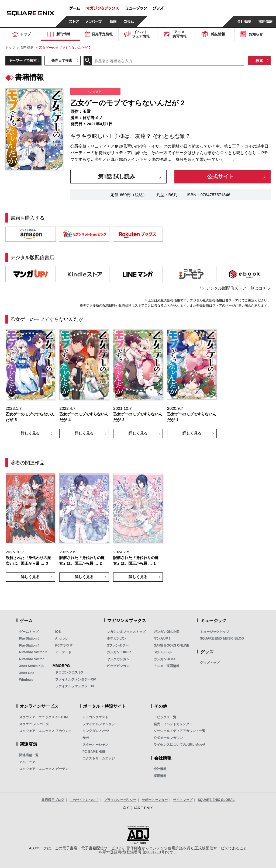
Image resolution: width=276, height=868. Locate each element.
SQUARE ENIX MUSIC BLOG (222, 638)
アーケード (63, 652)
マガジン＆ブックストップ (126, 632)
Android (61, 638)
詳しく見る (30, 433)
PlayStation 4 (29, 645)
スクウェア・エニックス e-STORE (44, 717)
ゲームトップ (29, 632)
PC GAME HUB (94, 752)
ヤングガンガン (118, 659)
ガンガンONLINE (166, 632)
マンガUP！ (162, 638)
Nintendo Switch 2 (33, 652)
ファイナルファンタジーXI (75, 686)
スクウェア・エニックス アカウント (45, 731)
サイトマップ (183, 800)
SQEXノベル (163, 652)
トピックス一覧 (165, 717)
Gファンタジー (118, 645)
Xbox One (27, 673)
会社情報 (160, 769)
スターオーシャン (95, 745)
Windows (26, 680)
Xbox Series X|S (31, 666)
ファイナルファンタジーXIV (76, 679)
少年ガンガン (116, 638)
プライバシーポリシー (120, 800)
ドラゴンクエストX (69, 672)
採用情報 (160, 776)
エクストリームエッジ (99, 758)
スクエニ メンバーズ (34, 724)
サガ (86, 738)
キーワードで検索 (23, 60)
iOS (58, 632)
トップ (10, 48)
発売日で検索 (62, 60)
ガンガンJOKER (119, 652)
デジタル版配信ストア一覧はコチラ (238, 288)
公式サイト (220, 176)
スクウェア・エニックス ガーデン (44, 769)
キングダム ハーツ (96, 731)
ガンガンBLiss (165, 659)
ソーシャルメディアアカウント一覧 (180, 731)
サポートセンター (155, 800)
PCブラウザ (64, 645)
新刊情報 (27, 48)
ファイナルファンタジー (100, 724)
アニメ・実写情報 (167, 666)
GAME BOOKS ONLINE (171, 645)
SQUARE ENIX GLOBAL (216, 800)
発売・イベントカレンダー (173, 724)
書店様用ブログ (53, 800)
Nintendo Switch (32, 659)
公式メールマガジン (168, 738)
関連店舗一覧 (29, 755)
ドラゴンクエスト (95, 717)
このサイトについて (84, 800)
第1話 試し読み (117, 176)
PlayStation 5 (29, 638)
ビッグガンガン (118, 666)
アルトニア (27, 762)
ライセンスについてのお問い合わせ (180, 745)
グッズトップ (210, 663)
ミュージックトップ (215, 632)
